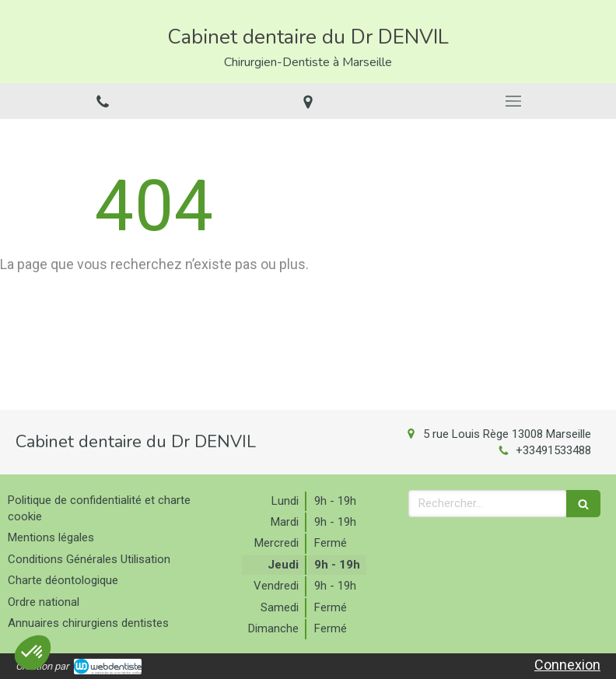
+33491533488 (553, 450)
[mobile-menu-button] (513, 101)
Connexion (567, 665)
